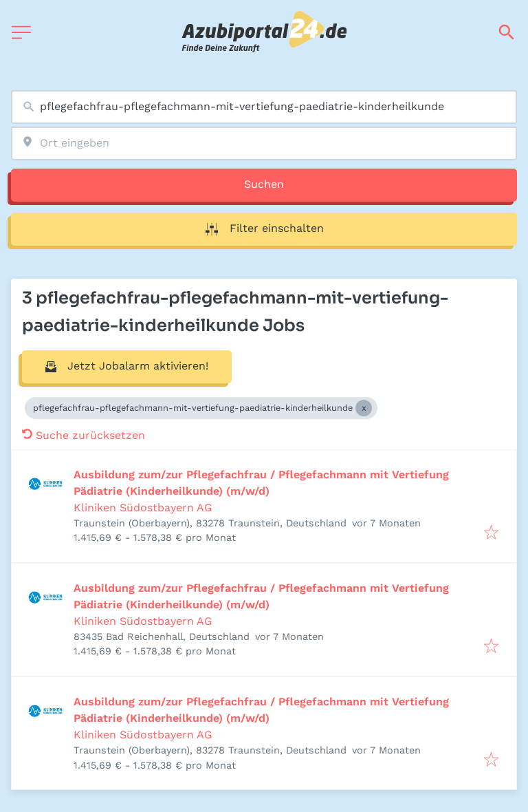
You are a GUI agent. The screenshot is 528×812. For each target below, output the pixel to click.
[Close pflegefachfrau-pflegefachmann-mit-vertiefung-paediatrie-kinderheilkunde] (364, 408)
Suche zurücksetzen (84, 435)
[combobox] (264, 107)
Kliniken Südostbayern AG (143, 507)
